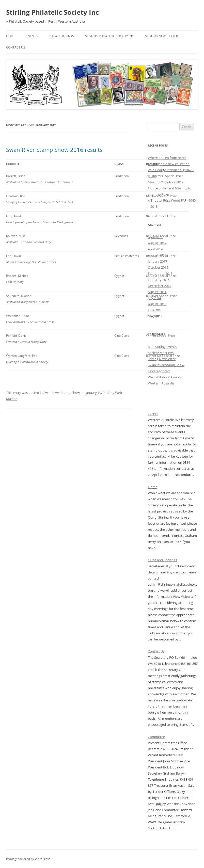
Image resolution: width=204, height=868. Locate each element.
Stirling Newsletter (161, 36)
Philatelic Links (61, 36)
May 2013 (155, 316)
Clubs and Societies (162, 560)
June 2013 (155, 310)
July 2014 (154, 298)
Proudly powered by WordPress (28, 859)
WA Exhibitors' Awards (165, 377)
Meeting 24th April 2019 (166, 182)
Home (11, 36)
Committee (156, 737)
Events (32, 36)
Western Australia (161, 383)
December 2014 (160, 286)
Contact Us (16, 47)
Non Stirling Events (162, 347)
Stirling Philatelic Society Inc (52, 12)
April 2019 (155, 249)
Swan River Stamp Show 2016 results (54, 150)
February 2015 (159, 280)
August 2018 (157, 255)
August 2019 (157, 243)
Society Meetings (161, 353)
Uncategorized (159, 371)
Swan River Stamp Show (62, 393)
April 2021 (155, 237)
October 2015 (158, 267)
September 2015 (160, 274)
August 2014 (157, 292)
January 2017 (158, 261)
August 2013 (157, 304)
